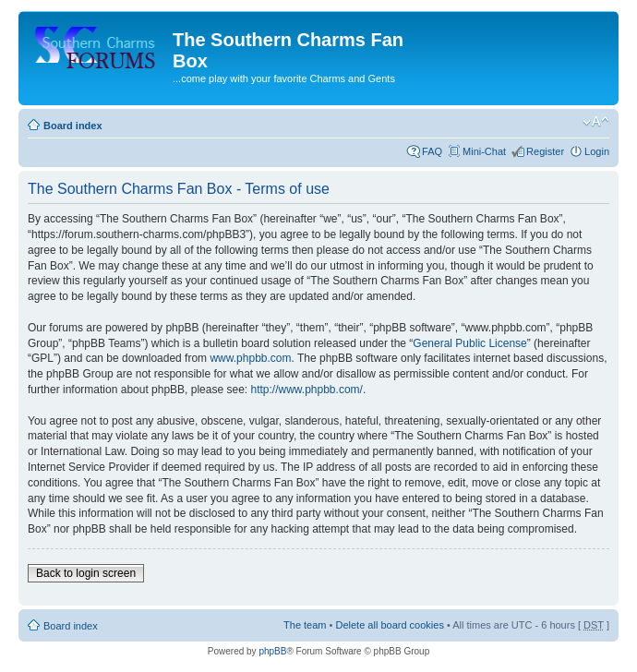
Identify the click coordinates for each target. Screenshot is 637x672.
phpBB (272, 651)
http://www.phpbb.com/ (306, 390)
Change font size (596, 122)
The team (305, 625)
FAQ (432, 151)
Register (545, 151)
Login (597, 151)
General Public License (469, 343)
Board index (73, 126)
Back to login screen (86, 573)
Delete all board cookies (389, 625)
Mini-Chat (484, 151)
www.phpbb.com (250, 358)
